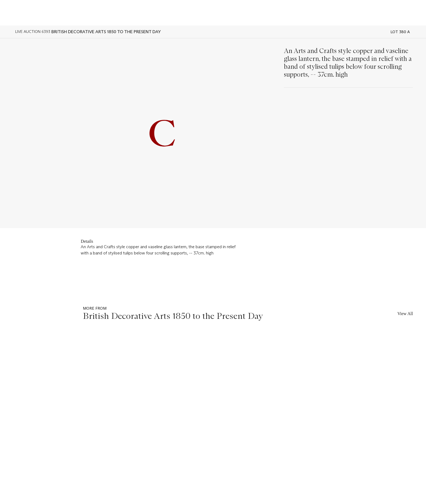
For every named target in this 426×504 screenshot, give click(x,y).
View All (405, 314)
